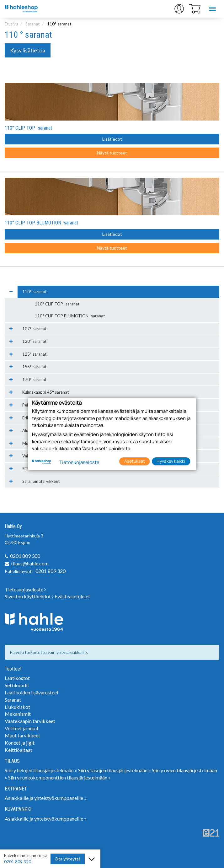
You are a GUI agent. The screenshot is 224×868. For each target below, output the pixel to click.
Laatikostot (17, 678)
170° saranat (34, 380)
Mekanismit (18, 714)
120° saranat (34, 341)
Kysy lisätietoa (28, 50)
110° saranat (59, 24)
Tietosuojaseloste (25, 589)
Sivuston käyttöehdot (29, 596)
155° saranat (34, 367)
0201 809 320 (51, 571)
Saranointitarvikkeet (41, 481)
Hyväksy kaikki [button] (171, 461)
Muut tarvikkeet (22, 735)
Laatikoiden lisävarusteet (32, 692)
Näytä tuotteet (112, 153)
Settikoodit (17, 685)
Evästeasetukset (72, 596)
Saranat (32, 24)
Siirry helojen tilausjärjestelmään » (41, 770)
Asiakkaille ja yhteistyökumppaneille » (46, 798)
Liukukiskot (17, 707)
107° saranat (34, 329)
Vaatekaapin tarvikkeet (30, 721)
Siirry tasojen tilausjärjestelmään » (115, 770)
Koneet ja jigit (20, 743)
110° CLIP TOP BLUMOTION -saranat (41, 223)
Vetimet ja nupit (22, 728)
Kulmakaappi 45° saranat (45, 392)
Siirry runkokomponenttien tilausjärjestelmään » (59, 777)
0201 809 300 (25, 556)
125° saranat (34, 354)
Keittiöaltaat (19, 750)
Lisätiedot (112, 139)
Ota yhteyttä (68, 859)
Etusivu (11, 24)
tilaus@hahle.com (30, 563)
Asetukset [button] (135, 461)
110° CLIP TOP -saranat (28, 128)
